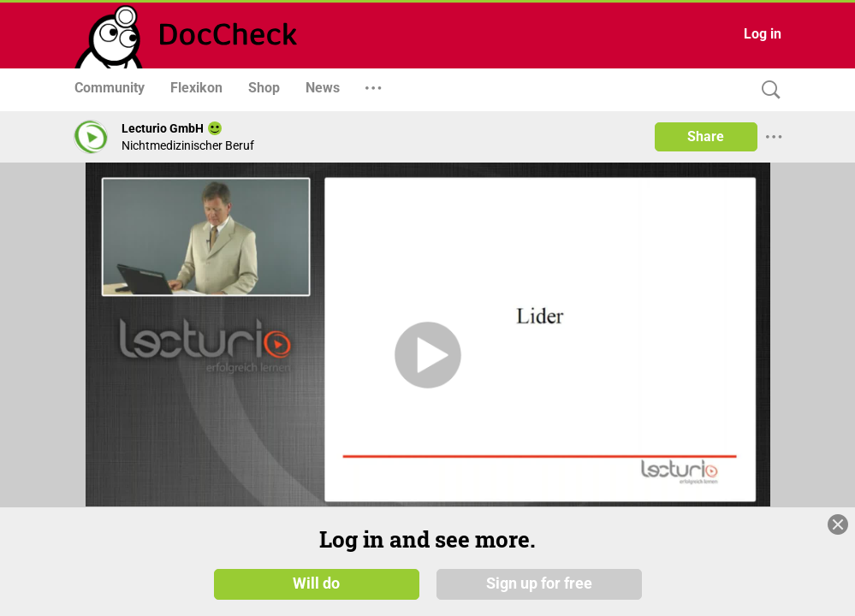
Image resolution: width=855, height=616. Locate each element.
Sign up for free (539, 583)
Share (706, 136)
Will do (316, 583)
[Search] (767, 90)
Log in (763, 34)
